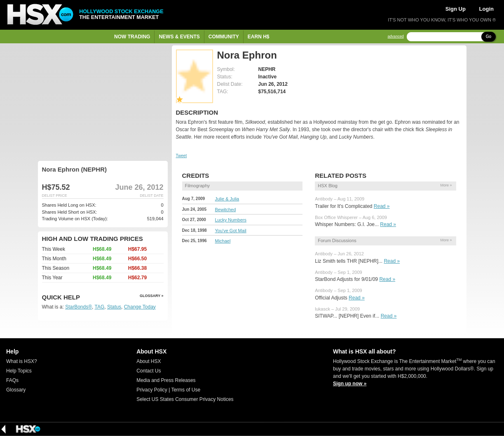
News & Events (179, 37)
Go (489, 37)
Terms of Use (186, 390)
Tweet (182, 156)
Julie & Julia (227, 199)
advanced (396, 37)
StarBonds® (79, 307)
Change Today (140, 307)
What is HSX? (22, 361)
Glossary (16, 390)
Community (224, 37)
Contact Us (149, 371)
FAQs (12, 380)
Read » (382, 206)
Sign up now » (350, 384)
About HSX (149, 361)
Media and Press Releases (166, 380)
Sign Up (456, 9)
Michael (223, 241)
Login (486, 9)
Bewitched (226, 210)
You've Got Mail (231, 231)
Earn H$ (259, 37)
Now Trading (132, 37)
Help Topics (19, 371)
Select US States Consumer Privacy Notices (185, 399)
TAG (100, 307)
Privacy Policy (152, 390)
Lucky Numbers (231, 220)
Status (114, 307)
